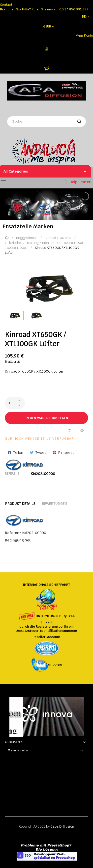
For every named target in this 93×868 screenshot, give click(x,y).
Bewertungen (55, 504)
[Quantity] (15, 403)
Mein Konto (84, 35)
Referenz (12, 474)
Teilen (18, 453)
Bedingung (14, 540)
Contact (6, 5)
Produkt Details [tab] (20, 504)
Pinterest (66, 453)
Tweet (41, 453)
